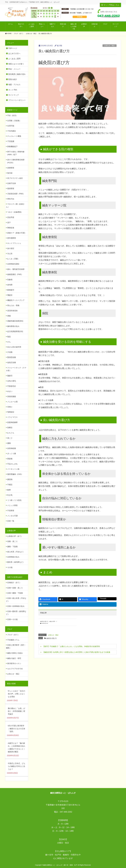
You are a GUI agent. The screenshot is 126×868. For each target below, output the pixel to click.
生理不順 (11, 126)
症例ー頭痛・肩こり (15, 588)
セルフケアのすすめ (15, 669)
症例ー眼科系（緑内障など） (16, 613)
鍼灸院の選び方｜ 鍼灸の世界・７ (49, 621)
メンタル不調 (12, 516)
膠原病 (10, 479)
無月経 (10, 173)
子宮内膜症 (12, 131)
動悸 (9, 490)
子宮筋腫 (11, 141)
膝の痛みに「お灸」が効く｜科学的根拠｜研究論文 (16, 711)
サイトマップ (14, 95)
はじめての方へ (14, 53)
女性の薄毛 (12, 381)
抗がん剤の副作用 (14, 347)
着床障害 (11, 189)
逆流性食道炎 (12, 311)
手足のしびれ (12, 464)
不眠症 (10, 485)
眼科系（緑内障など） (16, 562)
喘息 (9, 337)
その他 (10, 567)
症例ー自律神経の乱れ (16, 606)
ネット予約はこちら (110, 5)
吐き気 (10, 495)
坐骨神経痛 (12, 448)
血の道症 (11, 248)
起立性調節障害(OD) (15, 331)
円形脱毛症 (12, 386)
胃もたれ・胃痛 (13, 305)
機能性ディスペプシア (16, 300)
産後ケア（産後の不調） (17, 233)
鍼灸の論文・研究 (14, 658)
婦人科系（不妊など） (16, 552)
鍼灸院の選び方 (52, 638)
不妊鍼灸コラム (13, 640)
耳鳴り (10, 407)
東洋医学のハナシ (14, 663)
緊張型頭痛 (12, 357)
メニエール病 (12, 402)
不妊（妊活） (12, 115)
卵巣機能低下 (12, 146)
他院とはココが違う (16, 64)
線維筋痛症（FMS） (15, 274)
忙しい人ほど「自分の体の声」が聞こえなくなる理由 (16, 694)
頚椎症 (10, 428)
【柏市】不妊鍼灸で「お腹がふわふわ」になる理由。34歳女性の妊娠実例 (71, 646)
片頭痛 (10, 352)
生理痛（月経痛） (14, 121)
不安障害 (11, 511)
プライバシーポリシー (17, 100)
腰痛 (9, 443)
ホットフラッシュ (14, 243)
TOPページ (13, 48)
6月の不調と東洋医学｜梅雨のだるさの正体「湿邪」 (16, 729)
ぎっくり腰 (12, 454)
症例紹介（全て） (14, 583)
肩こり (10, 438)
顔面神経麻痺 (12, 422)
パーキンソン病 (13, 469)
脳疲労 (10, 376)
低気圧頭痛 (12, 362)
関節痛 (10, 459)
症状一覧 (11, 521)
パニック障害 (12, 505)
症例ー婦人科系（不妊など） (16, 600)
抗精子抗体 (12, 183)
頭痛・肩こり (12, 541)
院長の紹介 (13, 79)
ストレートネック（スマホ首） (16, 369)
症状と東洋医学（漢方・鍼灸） (16, 646)
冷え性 (10, 254)
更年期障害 (12, 238)
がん (9, 342)
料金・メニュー (14, 69)
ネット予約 (13, 90)
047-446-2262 (66, 812)
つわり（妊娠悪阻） (15, 212)
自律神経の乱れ (13, 557)
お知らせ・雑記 (110, 46)
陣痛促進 (11, 228)
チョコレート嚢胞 (14, 136)
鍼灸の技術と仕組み (15, 653)
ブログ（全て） (13, 635)
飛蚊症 (10, 295)
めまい (10, 391)
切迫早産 (11, 217)
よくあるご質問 (14, 59)
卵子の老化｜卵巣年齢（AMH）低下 (15, 153)
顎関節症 (11, 412)
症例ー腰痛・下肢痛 (15, 593)
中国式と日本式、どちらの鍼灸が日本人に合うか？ (16, 766)
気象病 (10, 280)
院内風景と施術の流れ (17, 74)
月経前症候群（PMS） (16, 194)
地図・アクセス (14, 85)
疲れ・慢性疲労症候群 (16, 269)
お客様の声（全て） (15, 536)
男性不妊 (11, 199)
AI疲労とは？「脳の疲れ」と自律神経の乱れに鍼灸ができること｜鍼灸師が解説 (16, 747)
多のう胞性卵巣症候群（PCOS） (15, 161)
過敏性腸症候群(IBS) (15, 321)
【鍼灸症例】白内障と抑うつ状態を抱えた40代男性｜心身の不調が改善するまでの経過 (76, 652)
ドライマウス (12, 417)
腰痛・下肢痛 (12, 547)
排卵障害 (11, 168)
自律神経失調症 (13, 264)
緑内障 (10, 285)
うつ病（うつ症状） (15, 500)
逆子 (9, 223)
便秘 (9, 316)
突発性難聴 (12, 396)
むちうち (11, 433)
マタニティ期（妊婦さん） (15, 205)
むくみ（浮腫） (13, 259)
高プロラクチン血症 (15, 178)
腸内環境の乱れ (13, 326)
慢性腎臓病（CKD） (15, 474)
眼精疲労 (11, 290)
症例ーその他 (12, 619)
